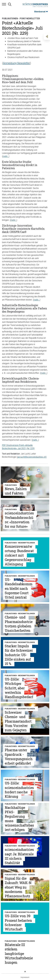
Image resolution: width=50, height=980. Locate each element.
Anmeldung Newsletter (17, 63)
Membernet (41, 12)
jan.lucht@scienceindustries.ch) (32, 457)
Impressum (25, 977)
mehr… (6, 156)
